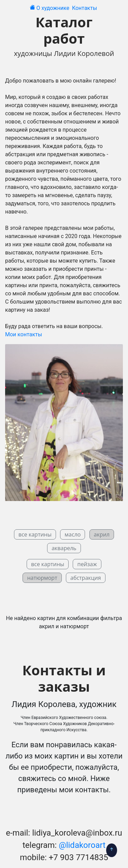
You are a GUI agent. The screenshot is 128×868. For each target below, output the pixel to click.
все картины (35, 534)
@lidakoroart (82, 845)
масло (73, 534)
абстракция (86, 578)
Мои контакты (24, 334)
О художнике (54, 8)
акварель (64, 548)
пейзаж (87, 564)
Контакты (85, 8)
